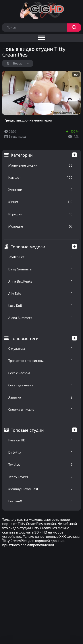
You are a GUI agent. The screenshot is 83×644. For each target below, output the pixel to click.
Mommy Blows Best (41, 489)
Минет (41, 202)
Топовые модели (28, 247)
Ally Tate (41, 293)
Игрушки (41, 214)
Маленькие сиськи (41, 165)
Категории (22, 155)
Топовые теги (25, 338)
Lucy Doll (41, 306)
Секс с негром (41, 373)
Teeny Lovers (41, 477)
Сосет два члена (41, 385)
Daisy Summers (41, 269)
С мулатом (41, 348)
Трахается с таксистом (41, 361)
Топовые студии (27, 430)
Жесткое (41, 190)
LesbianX (41, 501)
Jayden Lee (41, 257)
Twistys (41, 464)
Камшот (41, 177)
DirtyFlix (41, 452)
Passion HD (41, 440)
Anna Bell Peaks (41, 281)
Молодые (41, 226)
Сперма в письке (41, 409)
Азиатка (41, 397)
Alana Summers (41, 318)
